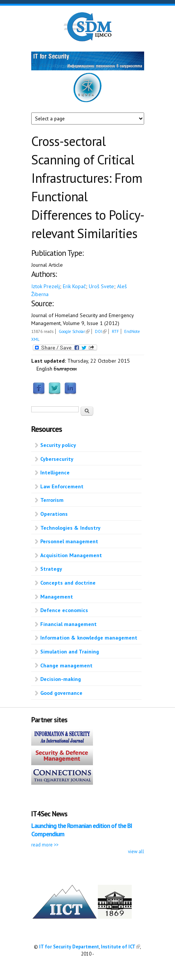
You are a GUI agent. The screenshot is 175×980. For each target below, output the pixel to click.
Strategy (51, 569)
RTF (115, 331)
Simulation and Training (70, 652)
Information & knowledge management (89, 638)
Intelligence (55, 473)
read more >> (45, 845)
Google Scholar (74, 331)
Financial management (68, 624)
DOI (101, 331)
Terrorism (52, 500)
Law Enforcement (62, 486)
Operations (54, 514)
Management (57, 597)
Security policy (58, 445)
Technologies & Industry (70, 528)
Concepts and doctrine (68, 583)
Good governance (61, 693)
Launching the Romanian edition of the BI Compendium (82, 830)
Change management (66, 665)
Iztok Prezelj (46, 286)
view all (136, 851)
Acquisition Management (71, 555)
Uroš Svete (101, 286)
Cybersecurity (57, 459)
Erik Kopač (74, 286)
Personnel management (69, 541)
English (44, 369)
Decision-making (61, 679)
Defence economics (64, 610)
